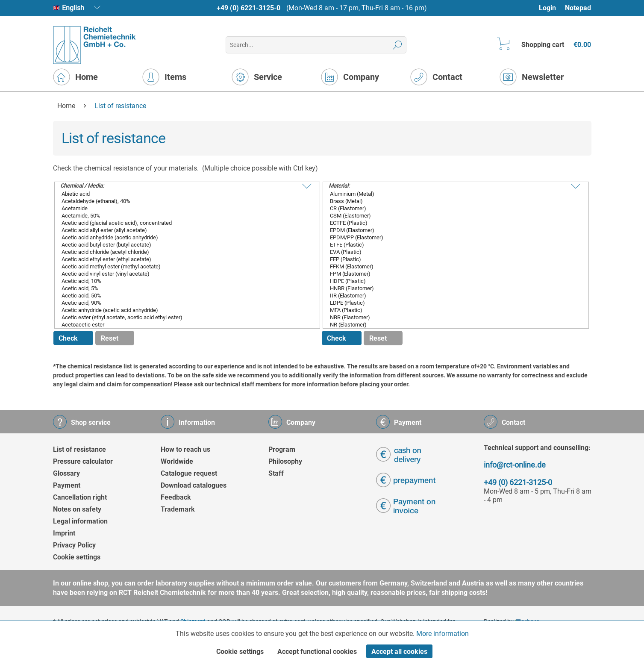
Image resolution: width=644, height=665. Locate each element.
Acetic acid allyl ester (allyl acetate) (181, 230)
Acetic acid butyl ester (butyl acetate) (181, 244)
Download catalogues (194, 485)
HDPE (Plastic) (449, 281)
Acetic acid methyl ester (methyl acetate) (181, 266)
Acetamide (181, 208)
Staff (276, 473)
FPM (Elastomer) (449, 273)
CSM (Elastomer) (449, 215)
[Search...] (316, 45)
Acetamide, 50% (181, 215)
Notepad (578, 8)
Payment (67, 485)
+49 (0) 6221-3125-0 (248, 8)
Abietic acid (181, 193)
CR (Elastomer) (449, 208)
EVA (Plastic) (449, 252)
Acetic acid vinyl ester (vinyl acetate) (181, 273)
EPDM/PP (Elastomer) (449, 237)
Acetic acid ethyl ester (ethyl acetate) (181, 259)
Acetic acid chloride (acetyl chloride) (181, 252)
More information (443, 634)
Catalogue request (189, 473)
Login (547, 8)
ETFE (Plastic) (449, 244)
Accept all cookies (399, 652)
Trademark (178, 509)
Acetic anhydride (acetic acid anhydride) (181, 310)
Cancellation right (80, 497)
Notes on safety (77, 509)
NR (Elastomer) (449, 324)
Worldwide (177, 461)
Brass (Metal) (449, 201)
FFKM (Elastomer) (449, 266)
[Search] (398, 45)
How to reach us (185, 449)
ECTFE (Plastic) (449, 222)
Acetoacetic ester (181, 324)
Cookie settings (77, 557)
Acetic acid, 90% (181, 302)
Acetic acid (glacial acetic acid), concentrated (181, 222)
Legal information (80, 521)
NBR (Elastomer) (449, 317)
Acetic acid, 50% (181, 295)
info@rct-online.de (515, 465)
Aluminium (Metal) (449, 193)
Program (282, 449)
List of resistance (79, 449)
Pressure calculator (83, 461)
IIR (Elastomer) (449, 295)
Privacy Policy (74, 545)
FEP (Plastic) (449, 259)
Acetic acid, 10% (181, 281)
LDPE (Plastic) (449, 302)
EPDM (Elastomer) (449, 230)
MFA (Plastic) (449, 310)
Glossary (66, 473)
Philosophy (285, 461)
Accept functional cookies (317, 652)
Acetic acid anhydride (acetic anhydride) (181, 237)
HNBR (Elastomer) (449, 288)
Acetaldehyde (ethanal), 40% (181, 201)
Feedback (176, 497)
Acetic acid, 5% (181, 288)
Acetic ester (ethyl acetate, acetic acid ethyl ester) (181, 317)
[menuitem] (551, 8)
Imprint (64, 533)
